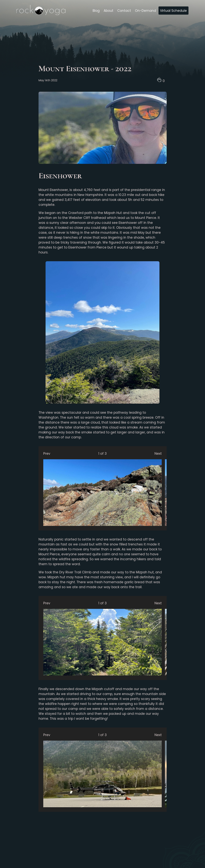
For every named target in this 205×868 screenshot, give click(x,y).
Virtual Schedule (173, 11)
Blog (96, 11)
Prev (47, 454)
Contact (124, 11)
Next (158, 454)
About (108, 11)
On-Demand (145, 11)
